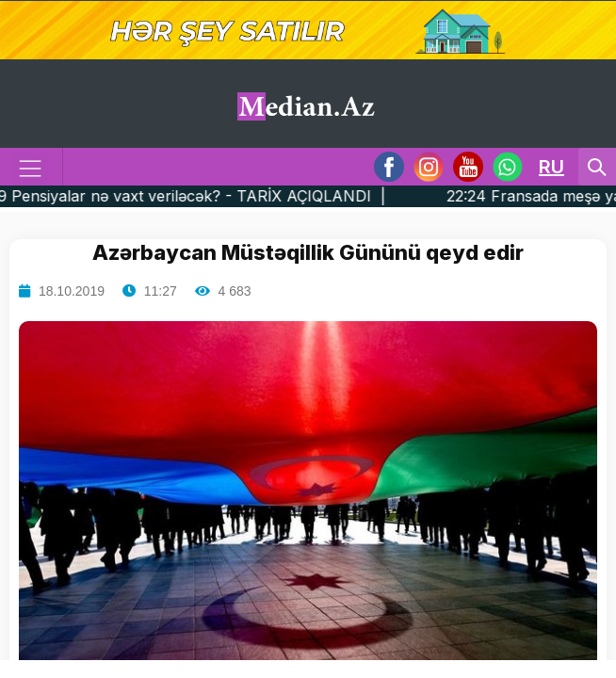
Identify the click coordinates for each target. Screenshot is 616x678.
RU (551, 167)
